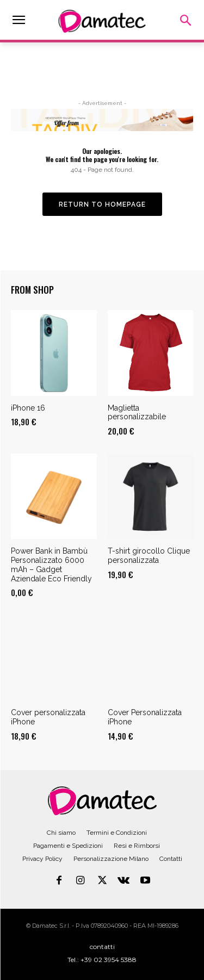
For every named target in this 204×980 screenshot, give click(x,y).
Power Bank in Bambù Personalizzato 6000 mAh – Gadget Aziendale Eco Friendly (51, 565)
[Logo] (102, 801)
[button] (186, 21)
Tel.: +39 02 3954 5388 (102, 960)
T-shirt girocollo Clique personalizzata (149, 556)
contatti (102, 947)
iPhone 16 (28, 408)
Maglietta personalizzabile (137, 413)
